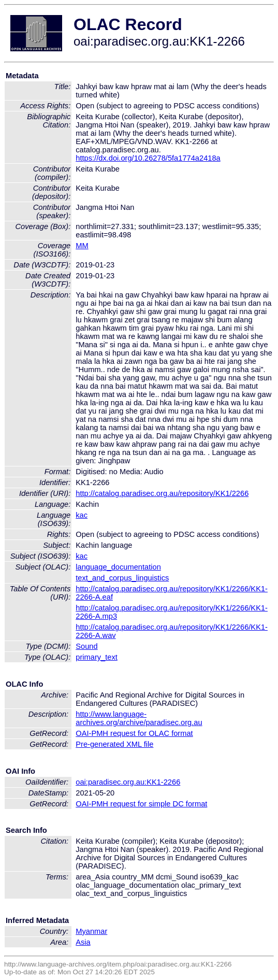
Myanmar (91, 931)
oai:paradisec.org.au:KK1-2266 (128, 782)
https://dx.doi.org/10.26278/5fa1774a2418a (148, 158)
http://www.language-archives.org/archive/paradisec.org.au (139, 718)
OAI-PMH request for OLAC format (134, 733)
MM (82, 246)
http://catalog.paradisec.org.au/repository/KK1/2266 (162, 493)
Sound (86, 646)
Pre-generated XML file (114, 744)
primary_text (97, 657)
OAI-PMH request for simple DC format (141, 804)
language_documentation (118, 567)
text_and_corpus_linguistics (122, 578)
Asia (83, 942)
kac (82, 515)
